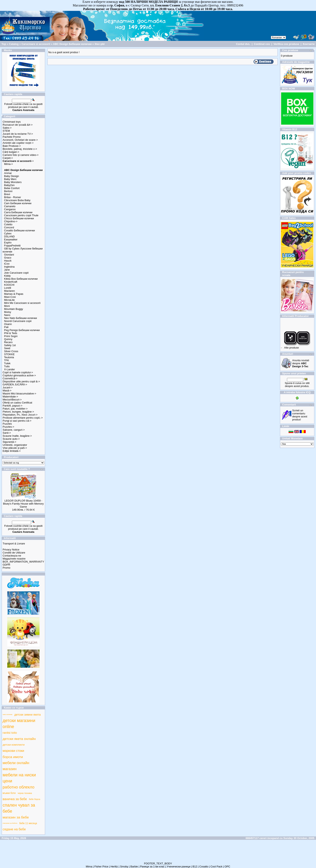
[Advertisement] (158, 853)
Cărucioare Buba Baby (17, 200)
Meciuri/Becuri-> (12, 400)
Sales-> (7, 128)
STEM (6, 131)
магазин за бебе (16, 817)
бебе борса (34, 799)
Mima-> (8, 164)
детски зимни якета (28, 715)
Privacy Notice (11, 550)
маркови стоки (13, 751)
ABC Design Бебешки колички (72, 44)
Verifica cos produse (286, 44)
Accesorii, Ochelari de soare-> (20, 140)
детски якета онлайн (19, 739)
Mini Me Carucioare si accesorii (22, 303)
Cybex (8, 233)
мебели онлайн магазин (16, 766)
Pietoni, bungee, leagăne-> (18, 412)
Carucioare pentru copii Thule (21, 215)
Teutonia (9, 357)
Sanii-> (7, 433)
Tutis (7, 366)
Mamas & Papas (14, 294)
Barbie (134, 866)
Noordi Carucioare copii (18, 321)
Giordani (9, 255)
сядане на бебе (14, 829)
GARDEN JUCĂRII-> (15, 384)
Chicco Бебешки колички (19, 218)
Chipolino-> (11, 221)
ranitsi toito (10, 733)
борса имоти (13, 757)
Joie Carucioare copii (16, 273)
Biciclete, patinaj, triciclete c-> (20, 149)
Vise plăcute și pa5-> (15, 448)
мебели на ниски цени (19, 778)
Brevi (7, 194)
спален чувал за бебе (19, 808)
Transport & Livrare (14, 544)
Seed (7, 348)
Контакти (309, 44)
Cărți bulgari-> (11, 152)
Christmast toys (12, 122)
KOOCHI (9, 285)
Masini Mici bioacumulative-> (19, 394)
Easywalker (11, 240)
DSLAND (9, 236)
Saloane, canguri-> (14, 430)
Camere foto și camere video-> (21, 155)
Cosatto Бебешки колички (19, 230)
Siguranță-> (9, 442)
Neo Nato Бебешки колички (20, 318)
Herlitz (114, 866)
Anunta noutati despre (301, 363)
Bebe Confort (12, 188)
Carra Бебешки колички (18, 212)
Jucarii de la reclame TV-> (18, 134)
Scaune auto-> (11, 439)
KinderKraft (11, 282)
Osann (8, 324)
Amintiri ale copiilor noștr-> (18, 143)
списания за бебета (10, 823)
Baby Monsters (13, 182)
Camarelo (10, 206)
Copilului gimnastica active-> (19, 375)
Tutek (7, 363)
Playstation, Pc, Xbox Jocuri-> (20, 415)
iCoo (7, 264)
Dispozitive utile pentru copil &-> (21, 381)
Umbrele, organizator (15, 445)
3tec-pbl (100, 44)
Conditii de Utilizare (14, 553)
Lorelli (8, 288)
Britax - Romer (12, 197)
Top (4, 44)
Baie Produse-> (12, 146)
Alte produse (292, 348)
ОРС (227, 866)
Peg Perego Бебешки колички (22, 330)
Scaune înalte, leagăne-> (17, 436)
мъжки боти (9, 793)
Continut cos (262, 44)
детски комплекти (14, 745)
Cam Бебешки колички (18, 203)
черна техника (25, 793)
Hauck (8, 261)
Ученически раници (178, 866)
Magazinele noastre (14, 559)
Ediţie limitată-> (12, 451)
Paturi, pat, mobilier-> (15, 409)
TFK (7, 360)
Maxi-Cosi (10, 297)
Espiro (8, 243)
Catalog (14, 44)
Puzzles (7, 424)
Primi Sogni (11, 336)
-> (18, 161)
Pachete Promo (12, 137)
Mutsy (8, 312)
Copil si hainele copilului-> (18, 372)
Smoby (124, 866)
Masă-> (7, 391)
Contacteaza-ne (12, 556)
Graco (8, 258)
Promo (6, 568)
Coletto (8, 224)
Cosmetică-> (10, 378)
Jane (7, 270)
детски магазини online (19, 724)
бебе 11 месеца (28, 823)
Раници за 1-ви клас (152, 866)
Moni (7, 306)
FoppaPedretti (12, 246)
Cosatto (204, 866)
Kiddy (7, 276)
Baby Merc (10, 179)
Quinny (8, 339)
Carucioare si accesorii (36, 44)
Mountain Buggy (14, 309)
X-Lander (9, 369)
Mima (89, 866)
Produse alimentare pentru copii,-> (23, 418)
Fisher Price (101, 866)
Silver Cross (11, 351)
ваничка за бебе (15, 799)
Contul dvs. (243, 44)
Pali (6, 327)
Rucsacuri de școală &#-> (18, 125)
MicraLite (9, 300)
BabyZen (9, 185)
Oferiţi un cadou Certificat (17, 403)
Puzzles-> (8, 427)
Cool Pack (216, 866)
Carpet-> (8, 158)
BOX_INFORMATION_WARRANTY (23, 562)
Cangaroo (10, 209)
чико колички (7, 714)
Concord (9, 227)
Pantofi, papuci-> (12, 406)
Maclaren (9, 291)
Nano (7, 315)
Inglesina (9, 267)
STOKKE (9, 354)
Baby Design (11, 176)
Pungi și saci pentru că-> (17, 421)
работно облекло (19, 787)
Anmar (8, 173)
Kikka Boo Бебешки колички (21, 279)
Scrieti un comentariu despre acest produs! (300, 415)
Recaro (8, 342)
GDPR (6, 565)
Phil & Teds (11, 333)
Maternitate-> (10, 397)
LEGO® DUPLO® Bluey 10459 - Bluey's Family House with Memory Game (23, 504)
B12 (195, 866)
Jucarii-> (8, 387)
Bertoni (8, 191)
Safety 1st (10, 345)
